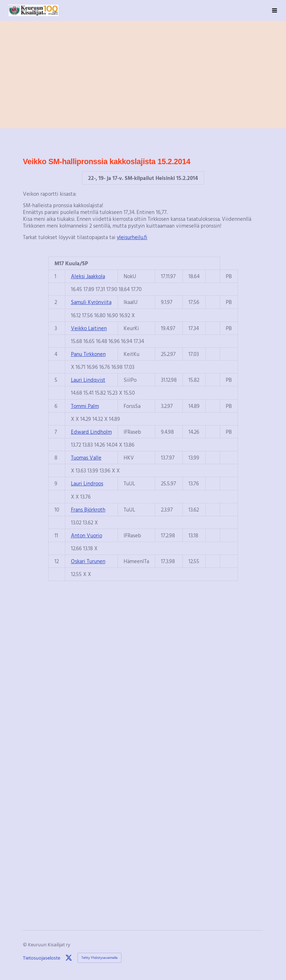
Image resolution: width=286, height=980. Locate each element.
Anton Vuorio (87, 535)
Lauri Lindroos (87, 483)
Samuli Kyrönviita (91, 302)
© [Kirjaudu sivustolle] (25, 944)
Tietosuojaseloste (42, 958)
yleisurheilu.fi (132, 237)
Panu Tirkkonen (88, 354)
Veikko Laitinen (89, 328)
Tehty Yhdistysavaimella (99, 958)
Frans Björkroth (88, 509)
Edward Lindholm (91, 432)
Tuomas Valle (86, 457)
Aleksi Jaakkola (88, 276)
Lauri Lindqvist (88, 380)
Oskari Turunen (88, 561)
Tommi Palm (85, 406)
